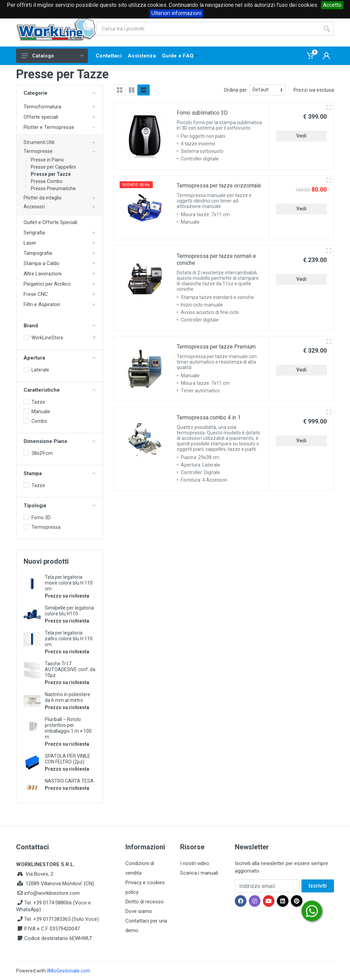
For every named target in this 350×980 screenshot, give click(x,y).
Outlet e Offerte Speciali (50, 222)
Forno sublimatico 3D (202, 113)
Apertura (60, 358)
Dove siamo (139, 911)
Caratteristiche (60, 390)
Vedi (301, 136)
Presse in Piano (47, 160)
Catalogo (52, 56)
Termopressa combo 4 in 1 (209, 417)
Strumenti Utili (39, 142)
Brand (60, 326)
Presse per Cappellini (53, 167)
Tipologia (60, 506)
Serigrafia (34, 233)
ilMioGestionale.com (69, 971)
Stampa (60, 473)
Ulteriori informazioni (176, 13)
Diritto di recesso (145, 902)
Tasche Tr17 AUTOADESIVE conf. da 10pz (70, 669)
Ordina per (235, 90)
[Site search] (208, 29)
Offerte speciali (41, 117)
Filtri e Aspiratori (42, 304)
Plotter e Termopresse (49, 127)
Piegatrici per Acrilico (47, 284)
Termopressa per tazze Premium (216, 347)
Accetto (332, 5)
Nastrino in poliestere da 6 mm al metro (68, 697)
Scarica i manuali (199, 873)
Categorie (60, 93)
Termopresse (38, 151)
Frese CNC (36, 294)
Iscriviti (318, 886)
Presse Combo (47, 181)
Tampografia (38, 253)
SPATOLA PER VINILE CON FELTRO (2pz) (68, 759)
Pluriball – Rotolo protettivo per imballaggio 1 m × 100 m (68, 728)
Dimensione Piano (60, 441)
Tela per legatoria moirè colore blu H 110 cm (69, 583)
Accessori (34, 207)
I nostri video (195, 863)
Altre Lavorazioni (43, 274)
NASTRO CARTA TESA (69, 781)
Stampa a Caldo (42, 263)
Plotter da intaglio (43, 198)
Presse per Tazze (51, 174)
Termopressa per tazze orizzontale (219, 186)
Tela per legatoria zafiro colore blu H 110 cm (69, 639)
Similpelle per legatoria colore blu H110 (69, 611)
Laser (30, 243)
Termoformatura (42, 107)
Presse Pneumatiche (53, 188)
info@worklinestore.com (52, 893)
